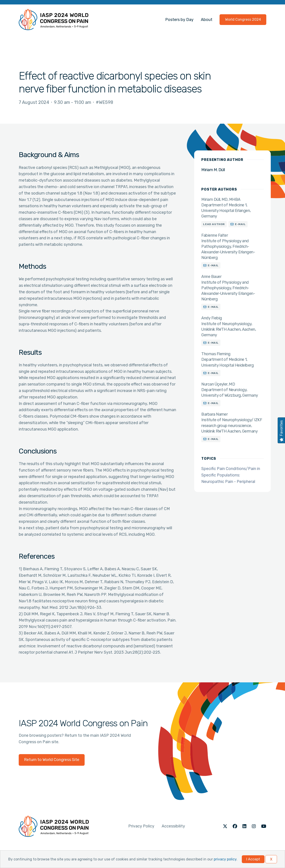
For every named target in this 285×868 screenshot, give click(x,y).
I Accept (253, 859)
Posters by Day (179, 20)
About (207, 20)
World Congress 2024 (243, 19)
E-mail (240, 224)
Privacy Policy (141, 826)
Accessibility (173, 826)
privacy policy (225, 859)
